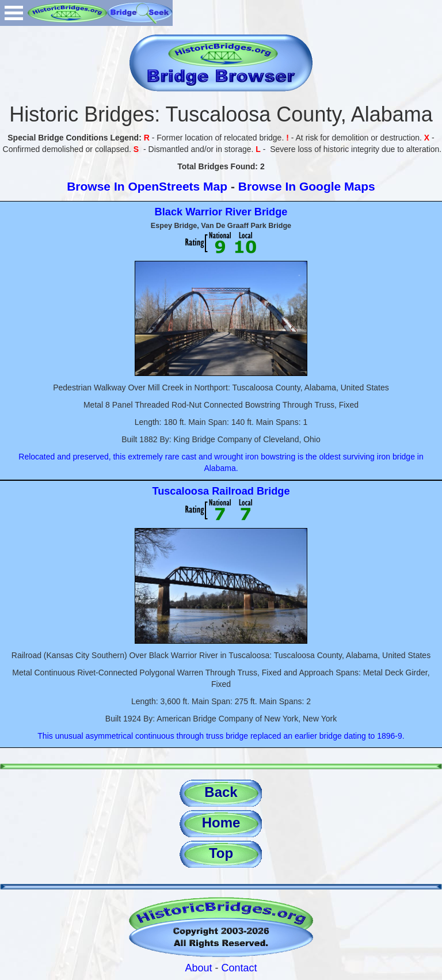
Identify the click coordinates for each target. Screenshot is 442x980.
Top (221, 853)
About (198, 968)
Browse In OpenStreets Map (147, 186)
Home (221, 823)
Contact (239, 968)
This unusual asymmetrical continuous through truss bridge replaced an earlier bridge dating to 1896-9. (221, 736)
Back (221, 792)
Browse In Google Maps (307, 186)
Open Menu (14, 13)
